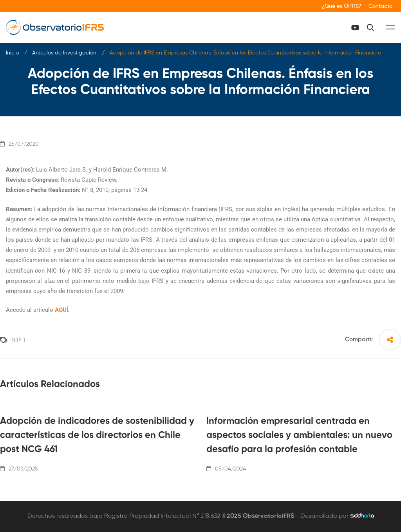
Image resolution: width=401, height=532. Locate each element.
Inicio (12, 53)
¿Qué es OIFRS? (342, 6)
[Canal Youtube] (355, 27)
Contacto (380, 6)
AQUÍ (61, 310)
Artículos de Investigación (64, 53)
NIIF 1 (18, 340)
